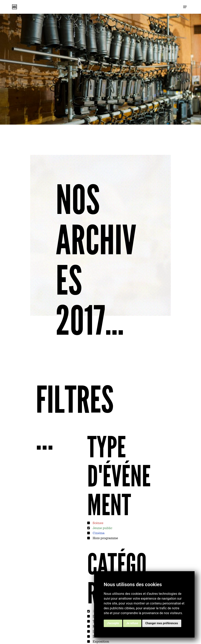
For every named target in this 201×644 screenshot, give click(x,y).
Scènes (98, 523)
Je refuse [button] (132, 623)
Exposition (100, 641)
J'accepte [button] (113, 623)
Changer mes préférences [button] (162, 623)
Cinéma (98, 533)
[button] (185, 7)
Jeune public (102, 528)
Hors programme (105, 538)
